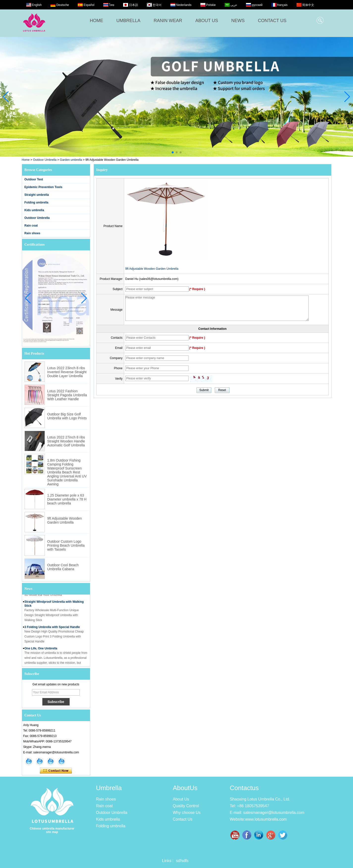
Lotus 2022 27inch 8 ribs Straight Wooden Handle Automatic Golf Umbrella (66, 441)
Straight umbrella (37, 195)
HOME (97, 21)
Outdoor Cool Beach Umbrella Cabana (63, 567)
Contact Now (56, 771)
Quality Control (186, 806)
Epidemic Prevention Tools (43, 187)
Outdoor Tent (34, 179)
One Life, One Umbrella (41, 650)
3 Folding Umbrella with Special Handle (52, 629)
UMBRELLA (128, 21)
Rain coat (31, 226)
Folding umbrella (37, 202)
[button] (173, 152)
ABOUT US (207, 21)
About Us (181, 799)
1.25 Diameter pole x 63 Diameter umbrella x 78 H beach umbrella (67, 499)
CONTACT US (272, 21)
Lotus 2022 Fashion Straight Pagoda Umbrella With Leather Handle (67, 395)
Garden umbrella (71, 160)
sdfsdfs (182, 861)
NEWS (238, 21)
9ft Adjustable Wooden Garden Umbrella (65, 520)
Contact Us (183, 819)
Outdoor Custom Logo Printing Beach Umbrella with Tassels (66, 545)
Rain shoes (32, 233)
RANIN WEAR (168, 21)
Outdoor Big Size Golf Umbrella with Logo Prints (67, 416)
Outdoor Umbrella (45, 160)
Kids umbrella (34, 210)
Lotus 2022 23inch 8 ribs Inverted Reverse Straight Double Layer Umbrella (67, 372)
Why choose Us (187, 813)
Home (26, 160)
